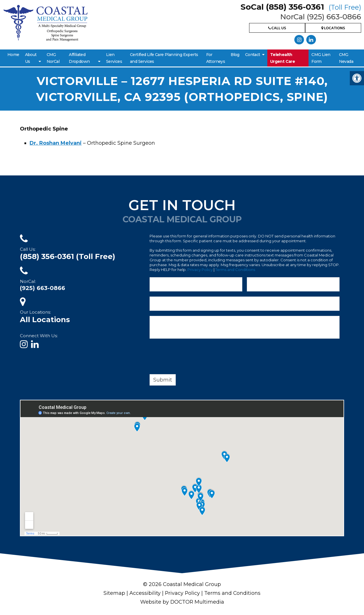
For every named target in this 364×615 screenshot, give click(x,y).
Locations (333, 29)
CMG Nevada (346, 58)
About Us (31, 58)
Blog (235, 55)
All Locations (45, 320)
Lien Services (114, 58)
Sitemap (114, 593)
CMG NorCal (53, 58)
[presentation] (193, 357)
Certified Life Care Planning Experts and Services (164, 58)
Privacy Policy (200, 270)
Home (13, 55)
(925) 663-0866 (43, 288)
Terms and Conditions (235, 270)
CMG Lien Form (321, 58)
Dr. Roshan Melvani (56, 143)
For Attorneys (216, 58)
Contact (253, 55)
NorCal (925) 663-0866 (321, 17)
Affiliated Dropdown (79, 58)
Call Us (277, 29)
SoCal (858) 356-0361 (301, 7)
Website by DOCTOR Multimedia (182, 601)
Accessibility (145, 593)
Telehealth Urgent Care (283, 58)
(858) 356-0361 (68, 256)
